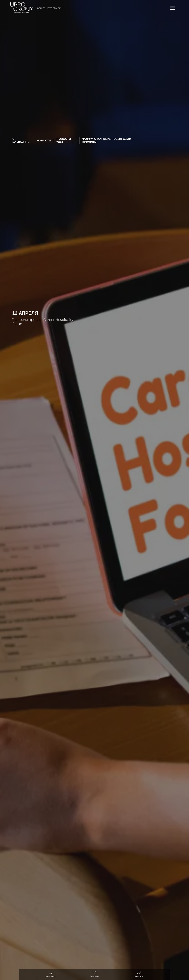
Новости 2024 (64, 141)
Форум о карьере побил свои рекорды (107, 141)
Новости (44, 141)
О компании (21, 141)
